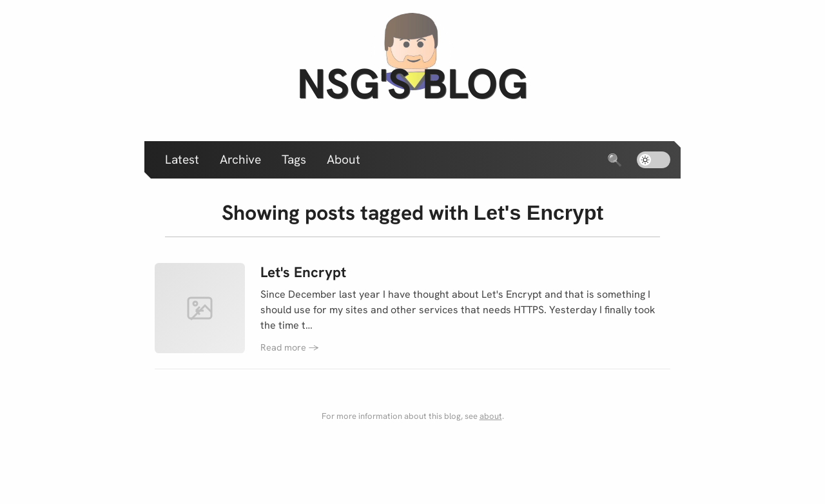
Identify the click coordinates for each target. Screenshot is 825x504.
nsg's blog (412, 83)
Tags (294, 160)
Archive (240, 160)
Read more (290, 347)
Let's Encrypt (303, 272)
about (491, 416)
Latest (182, 160)
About (344, 160)
